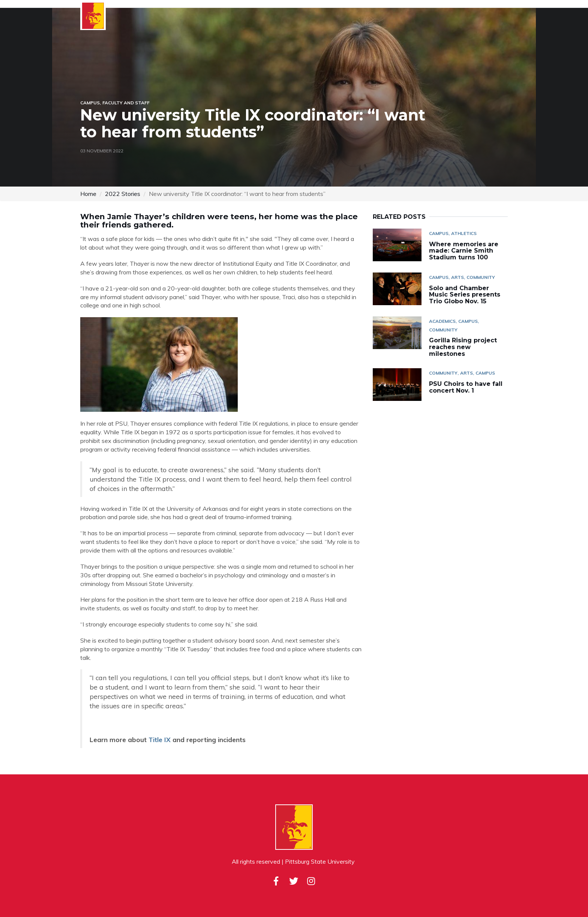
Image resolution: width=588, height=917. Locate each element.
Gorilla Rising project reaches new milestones (463, 347)
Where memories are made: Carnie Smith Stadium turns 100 (464, 251)
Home (88, 194)
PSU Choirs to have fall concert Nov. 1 (466, 387)
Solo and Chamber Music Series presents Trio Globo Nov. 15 (465, 295)
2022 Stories (123, 194)
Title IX (160, 739)
